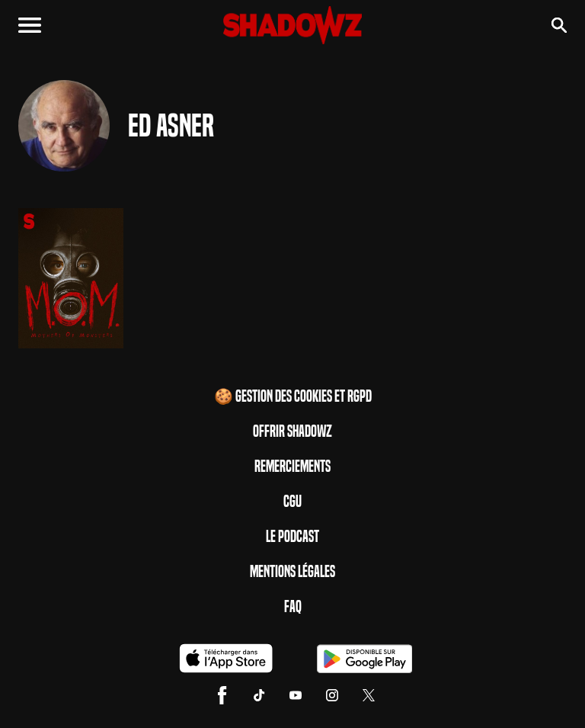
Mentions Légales (292, 572)
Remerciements (292, 467)
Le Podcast (292, 537)
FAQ (293, 607)
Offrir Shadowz (292, 431)
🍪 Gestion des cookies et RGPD (293, 396)
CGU (292, 502)
